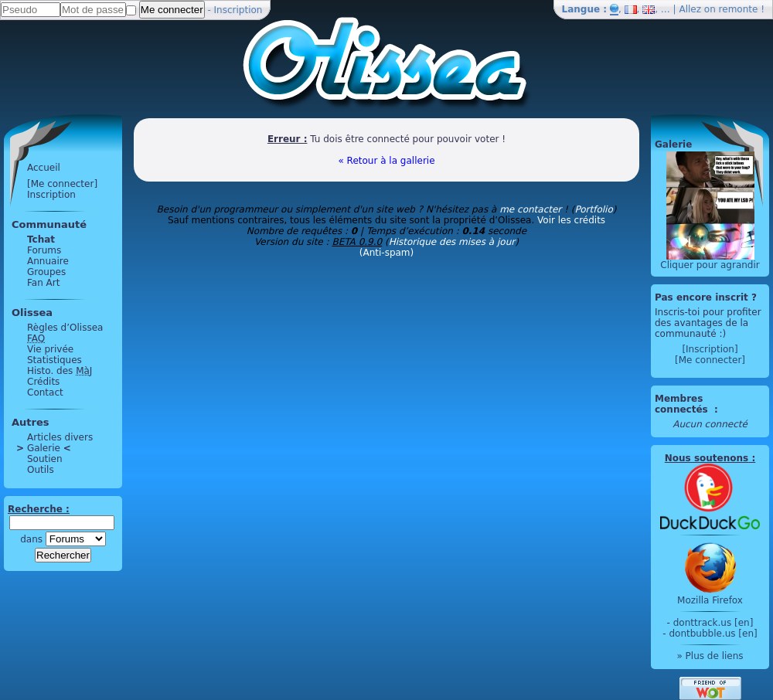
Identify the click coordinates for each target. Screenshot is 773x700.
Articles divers (60, 437)
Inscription (238, 10)
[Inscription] (710, 349)
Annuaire (48, 261)
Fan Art (43, 283)
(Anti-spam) (386, 253)
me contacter (530, 209)
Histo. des (60, 371)
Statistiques (54, 360)
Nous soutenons (707, 458)
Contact (45, 392)
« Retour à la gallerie (386, 161)
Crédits (43, 382)
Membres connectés (683, 404)
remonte (739, 9)
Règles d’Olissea (65, 328)
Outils (41, 470)
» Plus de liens (710, 656)
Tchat (41, 240)
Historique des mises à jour (452, 242)
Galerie (44, 448)
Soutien (45, 459)
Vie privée (50, 349)
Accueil (44, 168)
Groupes (46, 272)
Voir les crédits (571, 220)
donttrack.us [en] (713, 623)
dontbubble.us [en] (713, 634)
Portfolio (593, 209)
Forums (44, 250)
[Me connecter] (62, 184)
